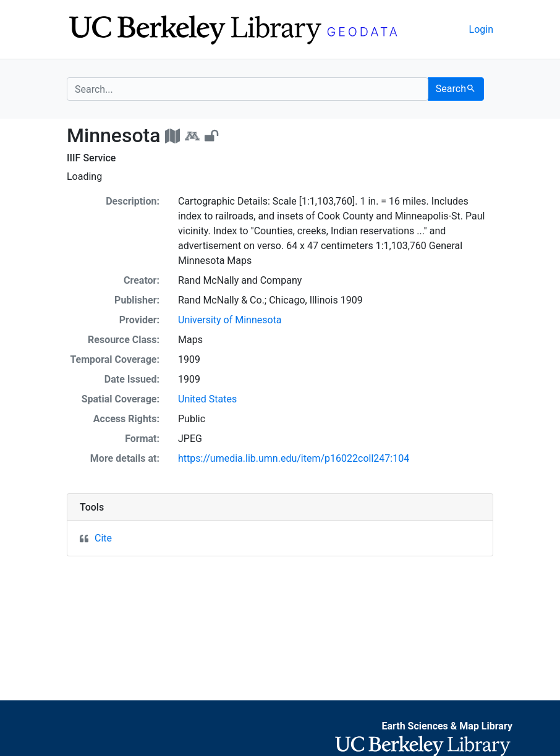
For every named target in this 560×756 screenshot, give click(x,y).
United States (207, 399)
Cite (103, 538)
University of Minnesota (230, 320)
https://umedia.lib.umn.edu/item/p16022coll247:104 (294, 458)
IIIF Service (91, 158)
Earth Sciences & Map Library (447, 726)
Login (481, 29)
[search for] (248, 89)
